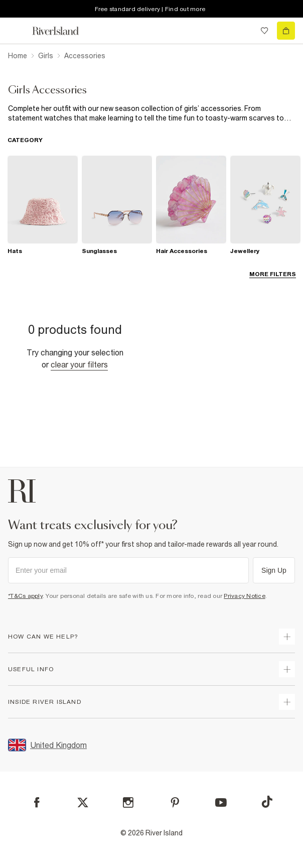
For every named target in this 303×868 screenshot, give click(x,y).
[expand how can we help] (287, 637)
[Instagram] (128, 802)
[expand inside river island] (287, 702)
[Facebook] (37, 802)
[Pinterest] (175, 802)
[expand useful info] (287, 669)
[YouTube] (221, 802)
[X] (83, 803)
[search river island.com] (244, 31)
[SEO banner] (151, 113)
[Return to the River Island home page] (62, 31)
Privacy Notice (245, 596)
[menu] (17, 31)
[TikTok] (267, 802)
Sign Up (274, 570)
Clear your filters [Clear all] (79, 364)
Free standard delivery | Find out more (150, 9)
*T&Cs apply (25, 596)
